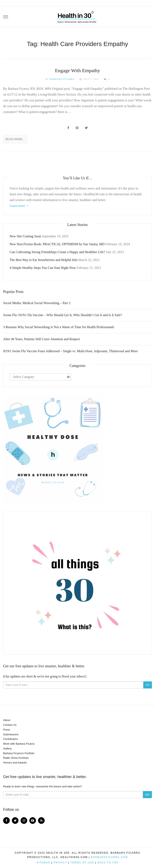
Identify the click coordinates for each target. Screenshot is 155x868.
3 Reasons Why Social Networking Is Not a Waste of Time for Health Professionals (59, 327)
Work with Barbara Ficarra (19, 744)
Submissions (11, 734)
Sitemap (43, 863)
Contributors (10, 739)
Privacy (60, 863)
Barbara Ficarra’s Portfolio (19, 753)
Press (7, 730)
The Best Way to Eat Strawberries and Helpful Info (44, 260)
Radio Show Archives (16, 758)
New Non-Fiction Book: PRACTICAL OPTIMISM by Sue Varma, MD (57, 244)
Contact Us (10, 725)
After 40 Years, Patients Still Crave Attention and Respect (42, 339)
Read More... (15, 139)
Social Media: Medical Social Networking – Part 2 (37, 303)
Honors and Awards (15, 763)
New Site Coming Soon (25, 236)
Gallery (7, 748)
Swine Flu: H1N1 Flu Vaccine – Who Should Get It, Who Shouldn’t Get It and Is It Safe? (63, 315)
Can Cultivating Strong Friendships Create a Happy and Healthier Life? (57, 252)
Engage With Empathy (77, 70)
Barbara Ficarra (62, 79)
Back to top (108, 863)
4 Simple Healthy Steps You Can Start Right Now (43, 268)
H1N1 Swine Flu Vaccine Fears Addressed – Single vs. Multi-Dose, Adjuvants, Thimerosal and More (70, 351)
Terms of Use (82, 863)
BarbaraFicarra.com (109, 857)
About (7, 720)
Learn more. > (19, 206)
